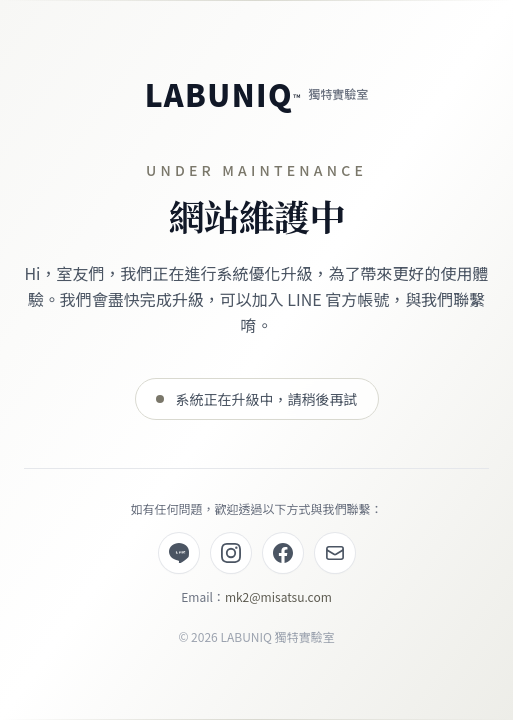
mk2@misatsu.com (278, 596)
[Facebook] (283, 553)
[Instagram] (231, 553)
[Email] (335, 553)
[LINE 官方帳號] (179, 553)
